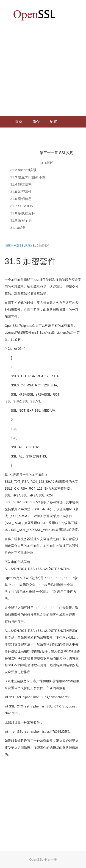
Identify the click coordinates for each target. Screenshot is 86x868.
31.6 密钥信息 (21, 199)
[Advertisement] (43, 71)
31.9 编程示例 (21, 220)
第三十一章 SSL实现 (57, 153)
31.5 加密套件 (21, 192)
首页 (19, 122)
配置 (53, 122)
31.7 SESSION (22, 206)
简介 (36, 122)
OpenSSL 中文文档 (34, 15)
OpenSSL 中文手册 (43, 860)
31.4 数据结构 (21, 184)
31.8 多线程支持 (23, 213)
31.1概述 (46, 163)
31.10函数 (18, 228)
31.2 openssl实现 (24, 170)
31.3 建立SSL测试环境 (28, 177)
